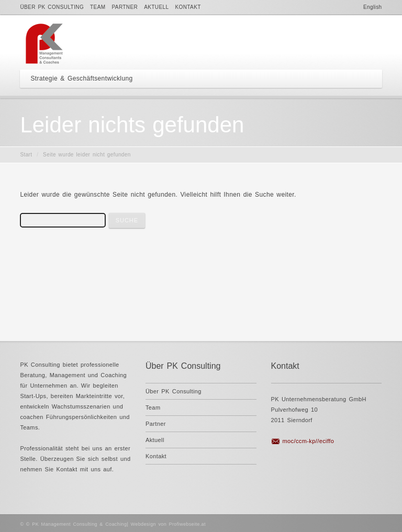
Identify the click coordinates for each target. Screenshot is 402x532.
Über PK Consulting (52, 7)
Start (26, 155)
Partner (125, 7)
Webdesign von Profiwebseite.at (168, 524)
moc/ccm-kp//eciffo (309, 441)
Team (98, 7)
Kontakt (188, 7)
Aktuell (156, 7)
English (373, 7)
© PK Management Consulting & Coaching (77, 524)
